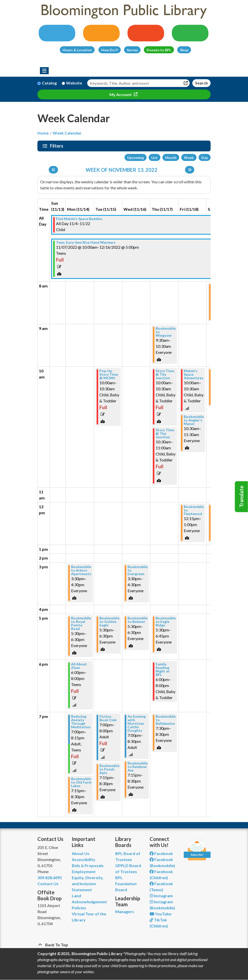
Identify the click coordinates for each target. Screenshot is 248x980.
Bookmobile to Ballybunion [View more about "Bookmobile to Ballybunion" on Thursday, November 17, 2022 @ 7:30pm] (166, 720)
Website (74, 83)
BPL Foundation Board (126, 884)
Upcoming (136, 158)
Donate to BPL (159, 50)
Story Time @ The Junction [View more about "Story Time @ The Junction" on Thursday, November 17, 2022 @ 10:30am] (165, 434)
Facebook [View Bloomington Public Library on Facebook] (161, 853)
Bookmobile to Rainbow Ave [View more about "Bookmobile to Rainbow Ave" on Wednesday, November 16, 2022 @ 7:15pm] (138, 767)
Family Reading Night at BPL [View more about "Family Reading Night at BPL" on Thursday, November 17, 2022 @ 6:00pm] (163, 669)
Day (205, 158)
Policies (79, 908)
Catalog (49, 83)
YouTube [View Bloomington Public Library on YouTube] (161, 914)
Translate (241, 497)
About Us (81, 853)
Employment (84, 871)
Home (43, 133)
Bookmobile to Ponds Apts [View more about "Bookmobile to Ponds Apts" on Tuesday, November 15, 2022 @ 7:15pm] (109, 769)
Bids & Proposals (88, 865)
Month (171, 158)
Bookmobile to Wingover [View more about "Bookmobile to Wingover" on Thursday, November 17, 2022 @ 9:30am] (166, 332)
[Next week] (190, 170)
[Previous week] (53, 170)
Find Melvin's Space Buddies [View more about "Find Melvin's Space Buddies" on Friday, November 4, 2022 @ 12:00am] (79, 219)
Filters (57, 146)
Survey (132, 50)
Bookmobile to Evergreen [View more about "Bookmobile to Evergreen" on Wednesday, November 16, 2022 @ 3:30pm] (138, 570)
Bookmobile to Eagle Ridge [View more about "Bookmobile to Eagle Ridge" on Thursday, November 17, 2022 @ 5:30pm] (166, 622)
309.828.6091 (50, 878)
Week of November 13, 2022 (121, 170)
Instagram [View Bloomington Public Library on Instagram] (161, 896)
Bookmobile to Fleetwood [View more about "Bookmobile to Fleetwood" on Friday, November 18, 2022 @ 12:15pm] (194, 510)
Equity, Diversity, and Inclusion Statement (88, 884)
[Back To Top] (124, 945)
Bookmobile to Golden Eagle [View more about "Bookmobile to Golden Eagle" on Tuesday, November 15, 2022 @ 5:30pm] (109, 622)
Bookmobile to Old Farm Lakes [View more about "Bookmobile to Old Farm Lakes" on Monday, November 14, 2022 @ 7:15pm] (81, 782)
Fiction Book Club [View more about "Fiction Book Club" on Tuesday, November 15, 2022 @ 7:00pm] (108, 718)
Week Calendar (67, 133)
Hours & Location (77, 50)
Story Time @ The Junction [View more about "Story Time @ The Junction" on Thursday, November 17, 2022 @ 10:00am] (165, 374)
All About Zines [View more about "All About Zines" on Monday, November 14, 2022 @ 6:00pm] (79, 666)
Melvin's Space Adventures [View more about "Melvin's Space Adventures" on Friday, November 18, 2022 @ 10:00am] (194, 374)
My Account (121, 94)
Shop (184, 50)
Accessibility (84, 859)
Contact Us (48, 884)
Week (189, 158)
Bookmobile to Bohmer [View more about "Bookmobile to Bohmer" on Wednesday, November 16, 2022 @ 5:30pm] (138, 620)
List (154, 158)
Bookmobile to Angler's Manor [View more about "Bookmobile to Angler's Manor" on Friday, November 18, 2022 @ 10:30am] (194, 420)
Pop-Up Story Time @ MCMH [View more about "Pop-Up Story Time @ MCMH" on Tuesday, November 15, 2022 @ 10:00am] (109, 374)
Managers (125, 911)
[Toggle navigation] (44, 71)
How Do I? (110, 50)
